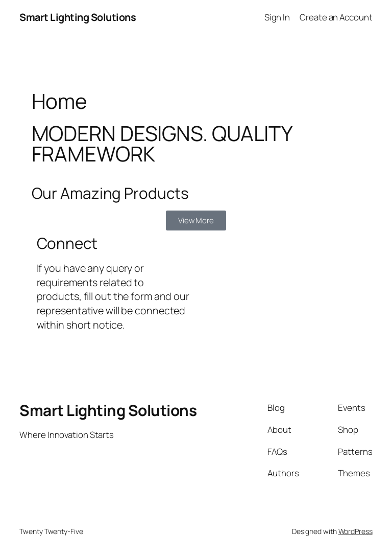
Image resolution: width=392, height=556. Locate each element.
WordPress (356, 531)
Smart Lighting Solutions (78, 17)
